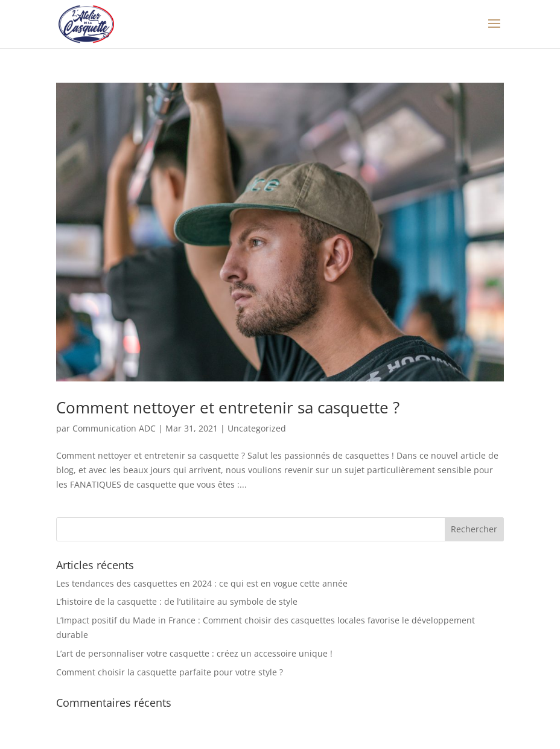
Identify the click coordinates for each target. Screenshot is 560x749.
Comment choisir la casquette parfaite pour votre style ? (170, 672)
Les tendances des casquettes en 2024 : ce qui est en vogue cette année (202, 583)
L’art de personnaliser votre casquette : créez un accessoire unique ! (194, 653)
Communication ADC (114, 428)
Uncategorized (257, 428)
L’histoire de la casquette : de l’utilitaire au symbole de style (177, 601)
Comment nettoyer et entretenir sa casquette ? (228, 407)
